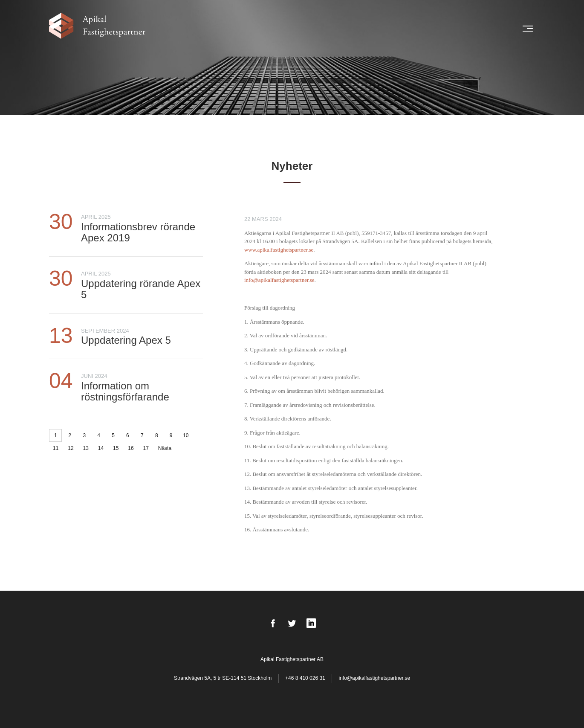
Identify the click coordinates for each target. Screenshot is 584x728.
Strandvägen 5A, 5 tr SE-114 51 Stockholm (224, 678)
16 (131, 448)
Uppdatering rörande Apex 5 (141, 289)
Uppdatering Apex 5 (126, 340)
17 (146, 448)
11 (56, 448)
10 (186, 435)
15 (116, 448)
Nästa (165, 448)
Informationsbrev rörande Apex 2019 (138, 232)
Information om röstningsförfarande (125, 391)
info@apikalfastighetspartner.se (279, 280)
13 (86, 448)
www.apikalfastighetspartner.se (279, 250)
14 (101, 448)
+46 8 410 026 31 (305, 678)
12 (71, 448)
